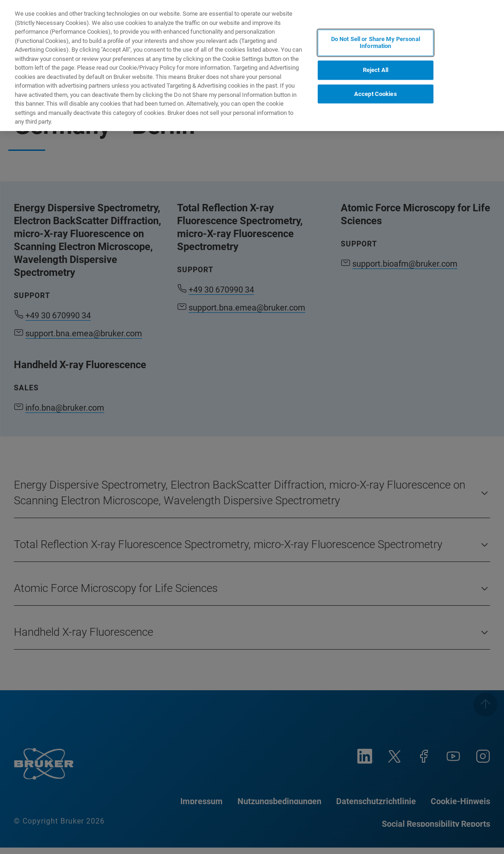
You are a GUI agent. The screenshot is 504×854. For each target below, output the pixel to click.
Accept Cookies (376, 94)
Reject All (376, 70)
